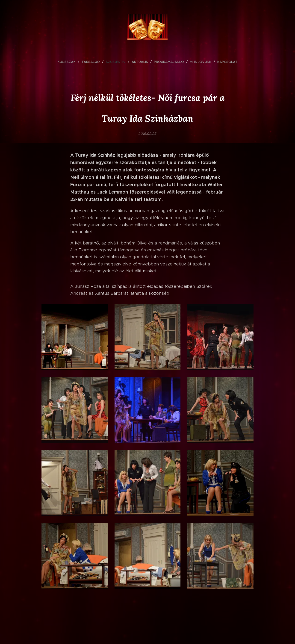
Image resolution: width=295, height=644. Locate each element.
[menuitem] (68, 62)
